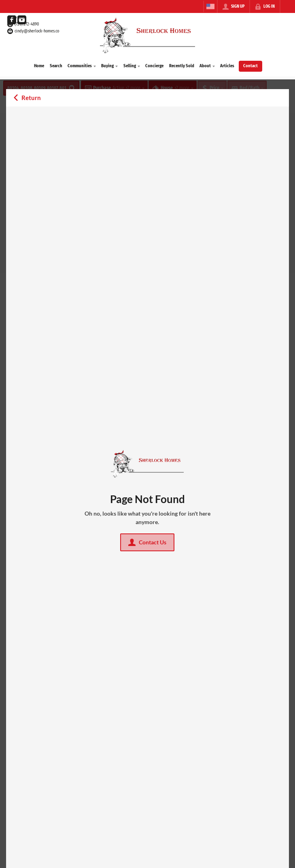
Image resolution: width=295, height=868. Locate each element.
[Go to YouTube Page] (22, 20)
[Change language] (210, 6)
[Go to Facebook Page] (12, 20)
